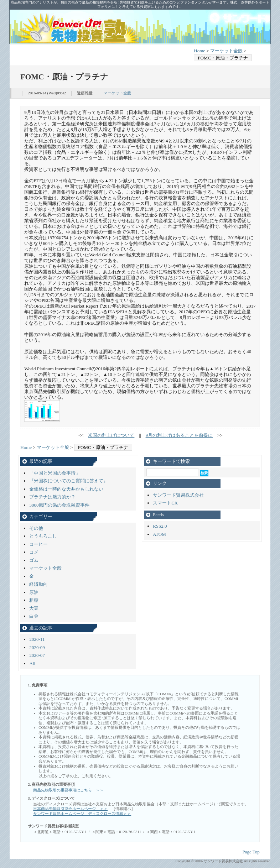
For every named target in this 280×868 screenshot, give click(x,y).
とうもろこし (43, 536)
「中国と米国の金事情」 (55, 473)
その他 (36, 528)
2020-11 (37, 639)
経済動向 (38, 584)
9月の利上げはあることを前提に (179, 435)
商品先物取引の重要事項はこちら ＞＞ (68, 790)
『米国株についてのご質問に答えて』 (69, 481)
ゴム (34, 560)
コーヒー (38, 544)
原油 (34, 592)
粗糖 (34, 600)
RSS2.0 (160, 526)
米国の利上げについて (111, 435)
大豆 (34, 608)
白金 (34, 616)
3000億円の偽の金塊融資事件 (59, 505)
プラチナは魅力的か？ (52, 497)
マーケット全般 (226, 51)
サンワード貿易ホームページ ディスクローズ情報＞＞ (82, 814)
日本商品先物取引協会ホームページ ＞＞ (70, 809)
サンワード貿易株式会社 (178, 495)
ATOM (159, 534)
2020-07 (37, 655)
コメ (34, 552)
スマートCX (165, 503)
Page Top (251, 852)
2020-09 (37, 647)
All (32, 663)
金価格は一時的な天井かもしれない (66, 489)
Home (199, 51)
